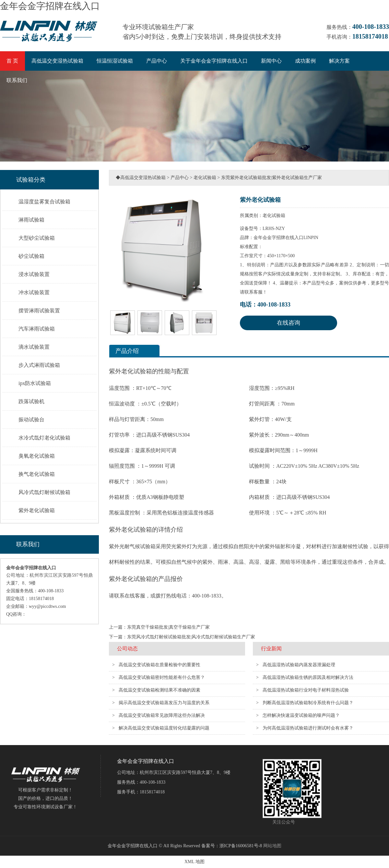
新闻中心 (271, 61)
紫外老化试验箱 (37, 510)
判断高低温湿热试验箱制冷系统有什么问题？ (308, 703)
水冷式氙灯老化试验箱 (44, 438)
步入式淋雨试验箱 (39, 365)
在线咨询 (289, 323)
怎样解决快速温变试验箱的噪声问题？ (301, 715)
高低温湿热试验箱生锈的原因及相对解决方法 (308, 677)
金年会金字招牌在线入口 (50, 6)
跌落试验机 (31, 401)
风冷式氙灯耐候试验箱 (44, 492)
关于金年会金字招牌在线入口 (214, 61)
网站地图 (272, 846)
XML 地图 (194, 862)
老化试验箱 (205, 178)
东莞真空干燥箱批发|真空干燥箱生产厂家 (168, 627)
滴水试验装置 (34, 347)
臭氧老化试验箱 (37, 456)
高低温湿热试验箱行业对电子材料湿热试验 (306, 690)
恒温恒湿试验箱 (115, 61)
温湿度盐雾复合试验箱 (44, 202)
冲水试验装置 (34, 292)
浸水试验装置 (34, 274)
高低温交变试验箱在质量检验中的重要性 (159, 665)
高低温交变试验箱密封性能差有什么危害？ (162, 677)
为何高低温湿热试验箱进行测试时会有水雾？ (308, 728)
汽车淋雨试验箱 (37, 329)
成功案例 (305, 61)
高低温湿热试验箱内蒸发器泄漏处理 (299, 665)
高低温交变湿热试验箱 (57, 61)
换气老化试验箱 (37, 474)
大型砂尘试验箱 (37, 238)
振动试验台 (31, 420)
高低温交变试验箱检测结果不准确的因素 (159, 690)
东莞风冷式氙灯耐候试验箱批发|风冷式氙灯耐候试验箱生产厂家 (191, 637)
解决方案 (339, 61)
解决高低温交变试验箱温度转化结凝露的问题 (164, 728)
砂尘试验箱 (31, 256)
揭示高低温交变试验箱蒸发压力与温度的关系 (164, 703)
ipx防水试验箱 (35, 383)
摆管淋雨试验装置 (39, 311)
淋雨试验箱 (31, 220)
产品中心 (157, 61)
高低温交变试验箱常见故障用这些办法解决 (162, 715)
